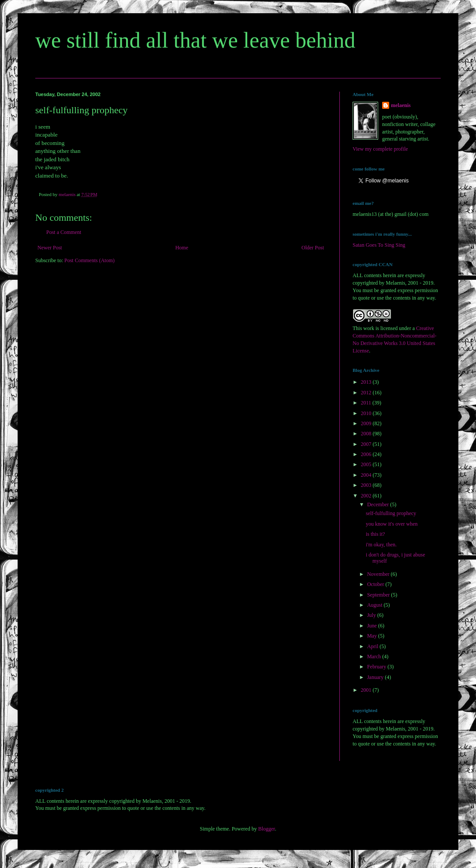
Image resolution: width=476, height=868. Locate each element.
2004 (367, 475)
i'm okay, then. (381, 545)
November (379, 574)
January (376, 677)
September (379, 595)
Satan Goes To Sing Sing (379, 245)
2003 (367, 485)
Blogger (267, 829)
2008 (367, 434)
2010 (367, 413)
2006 (367, 454)
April (373, 646)
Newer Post (50, 248)
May (373, 636)
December (379, 504)
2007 (367, 444)
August (376, 605)
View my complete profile (380, 149)
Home (182, 248)
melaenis (401, 105)
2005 (367, 464)
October (376, 584)
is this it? (375, 534)
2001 (367, 690)
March (375, 657)
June (373, 626)
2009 (367, 423)
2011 (367, 403)
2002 (367, 496)
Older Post (313, 248)
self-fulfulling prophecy (391, 513)
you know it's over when (392, 524)
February (377, 667)
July (372, 615)
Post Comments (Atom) (89, 260)
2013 (367, 382)
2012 (367, 393)
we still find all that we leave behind (195, 40)
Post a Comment (64, 232)
